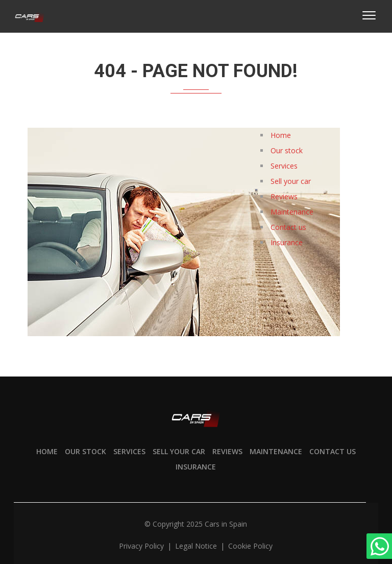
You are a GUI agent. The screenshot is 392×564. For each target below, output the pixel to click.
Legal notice (197, 546)
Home (281, 135)
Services (284, 166)
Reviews (284, 196)
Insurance (287, 242)
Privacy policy (142, 546)
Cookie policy (250, 546)
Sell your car (291, 181)
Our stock (287, 150)
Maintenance (292, 212)
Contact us (288, 227)
